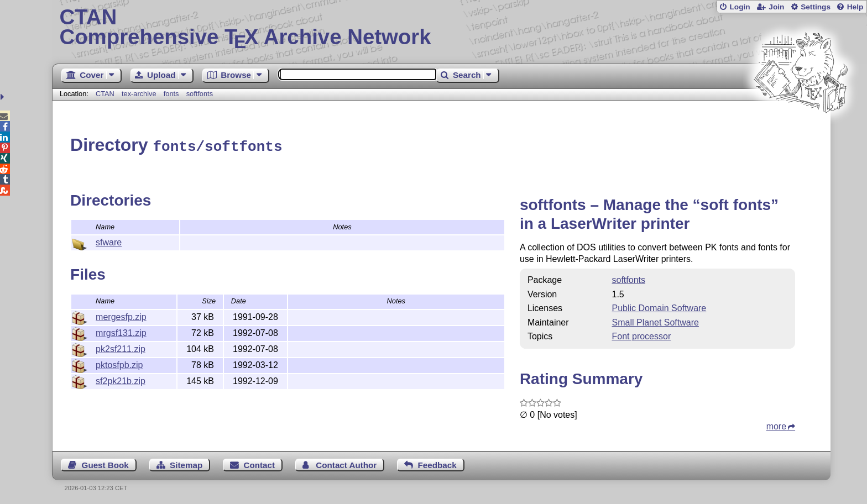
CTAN (105, 94)
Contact (260, 463)
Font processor (642, 335)
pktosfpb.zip (119, 363)
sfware (109, 241)
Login (740, 7)
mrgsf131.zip (121, 331)
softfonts (200, 94)
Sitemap (186, 463)
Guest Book (105, 463)
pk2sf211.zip (121, 347)
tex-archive (139, 94)
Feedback (437, 463)
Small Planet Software (656, 321)
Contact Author (346, 463)
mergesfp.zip (121, 315)
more (776, 425)
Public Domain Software (659, 306)
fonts (171, 94)
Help (855, 7)
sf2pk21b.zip (121, 379)
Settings (816, 7)
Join (776, 7)
